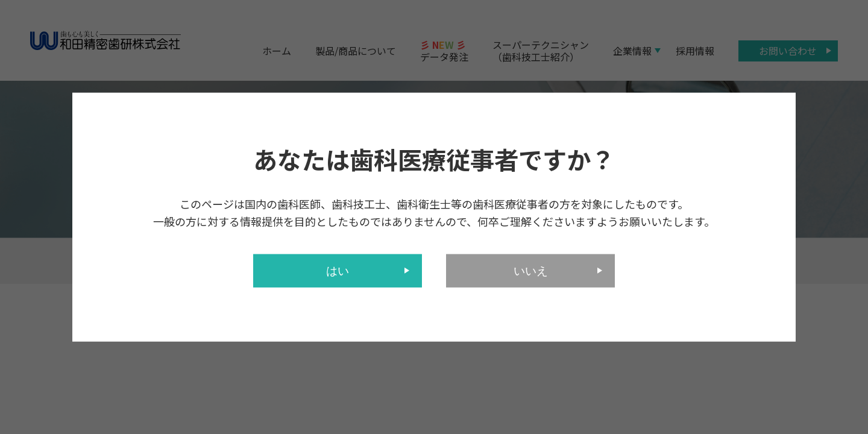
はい (338, 270)
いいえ (531, 270)
